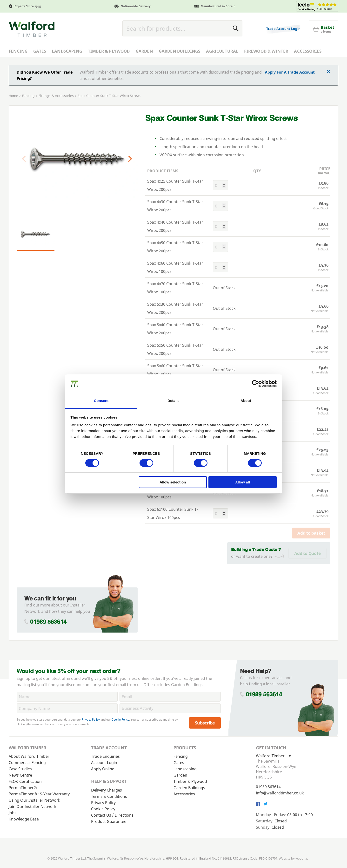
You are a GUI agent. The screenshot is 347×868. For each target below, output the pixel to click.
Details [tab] (173, 401)
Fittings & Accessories (56, 96)
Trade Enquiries (105, 756)
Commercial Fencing (27, 763)
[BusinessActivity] (170, 708)
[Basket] (324, 29)
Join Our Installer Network (33, 806)
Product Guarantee (109, 821)
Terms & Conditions (109, 796)
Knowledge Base (24, 819)
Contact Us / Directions (112, 815)
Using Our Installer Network (34, 800)
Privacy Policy (91, 720)
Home (13, 96)
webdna (301, 858)
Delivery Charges (107, 790)
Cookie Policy (120, 720)
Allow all (243, 482)
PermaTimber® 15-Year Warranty (39, 794)
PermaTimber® (23, 788)
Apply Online (103, 769)
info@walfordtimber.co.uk (280, 793)
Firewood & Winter (266, 51)
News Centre (20, 775)
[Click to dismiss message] (328, 72)
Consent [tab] (101, 401)
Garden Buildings (180, 51)
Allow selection (173, 482)
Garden (144, 51)
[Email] (170, 697)
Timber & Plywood (109, 51)
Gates (40, 51)
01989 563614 (48, 622)
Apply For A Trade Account (290, 72)
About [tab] (246, 401)
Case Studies (20, 769)
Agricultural (222, 51)
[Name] (67, 697)
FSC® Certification (25, 781)
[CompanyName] (67, 708)
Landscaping (67, 51)
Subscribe (205, 723)
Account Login (104, 763)
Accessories (308, 51)
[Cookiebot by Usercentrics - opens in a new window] (256, 384)
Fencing (18, 51)
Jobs (13, 813)
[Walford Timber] (32, 29)
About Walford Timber (29, 756)
